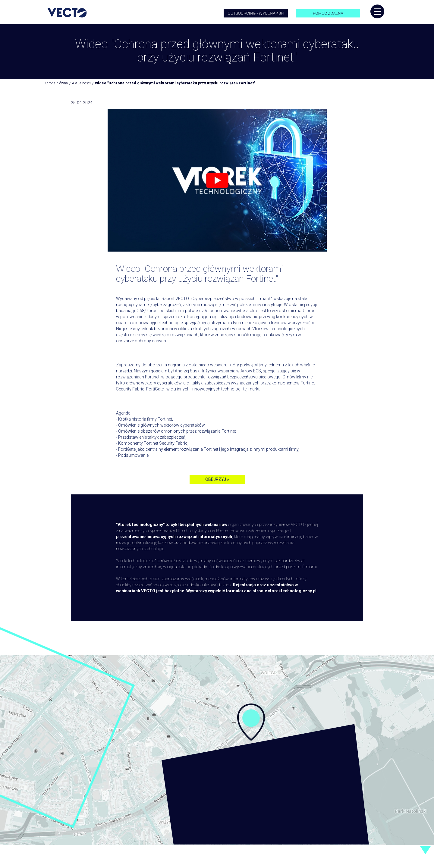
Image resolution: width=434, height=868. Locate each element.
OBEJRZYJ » (217, 479)
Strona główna (57, 83)
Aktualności (81, 83)
